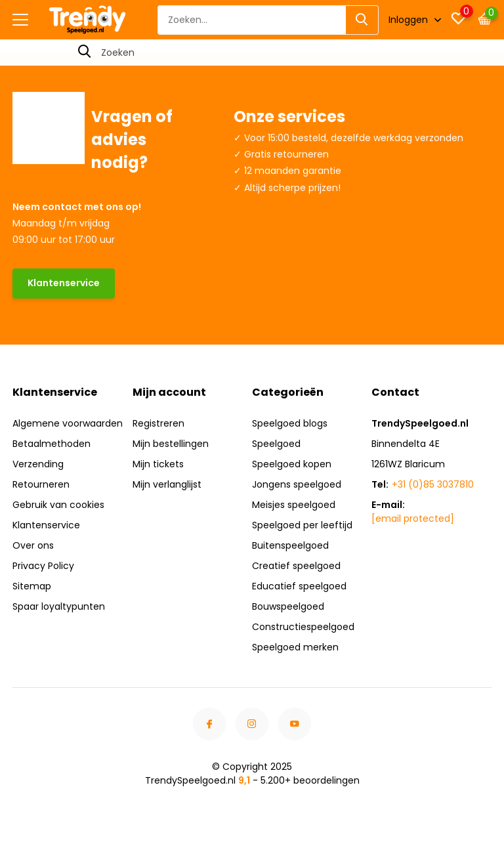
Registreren (158, 423)
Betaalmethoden (52, 444)
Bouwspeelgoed (288, 606)
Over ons (33, 545)
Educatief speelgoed (299, 586)
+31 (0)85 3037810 (433, 484)
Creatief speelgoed (296, 566)
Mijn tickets (158, 464)
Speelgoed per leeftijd (302, 525)
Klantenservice (64, 283)
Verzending (38, 464)
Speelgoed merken (295, 647)
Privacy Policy (43, 566)
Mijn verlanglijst (167, 484)
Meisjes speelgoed (294, 505)
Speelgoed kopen (292, 464)
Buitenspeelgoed (290, 545)
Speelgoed (276, 444)
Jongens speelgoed (297, 484)
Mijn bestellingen (171, 444)
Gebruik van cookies (58, 505)
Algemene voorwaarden (68, 423)
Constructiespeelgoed (303, 627)
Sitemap (32, 586)
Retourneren (41, 484)
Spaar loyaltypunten (59, 606)
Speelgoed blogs (290, 423)
